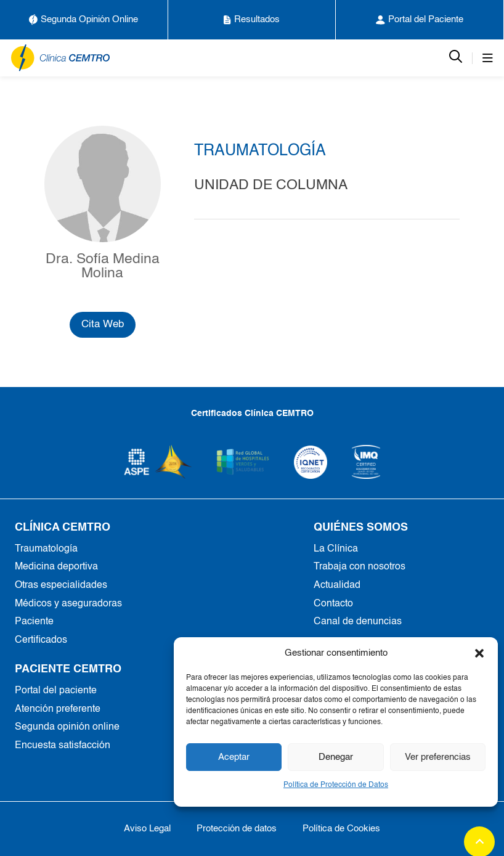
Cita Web (103, 324)
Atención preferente (58, 709)
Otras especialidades (61, 585)
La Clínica (336, 549)
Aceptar (234, 757)
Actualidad (337, 585)
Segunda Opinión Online (83, 20)
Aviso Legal (147, 829)
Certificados (41, 640)
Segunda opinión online (67, 727)
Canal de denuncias (358, 622)
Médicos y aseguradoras (68, 604)
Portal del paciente (56, 691)
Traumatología (46, 549)
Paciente (34, 622)
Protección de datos (237, 829)
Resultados (252, 20)
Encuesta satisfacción (63, 746)
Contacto (333, 604)
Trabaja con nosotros (360, 567)
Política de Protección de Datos (336, 785)
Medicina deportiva (56, 567)
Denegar (336, 757)
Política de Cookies (341, 829)
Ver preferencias (438, 757)
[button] (479, 653)
